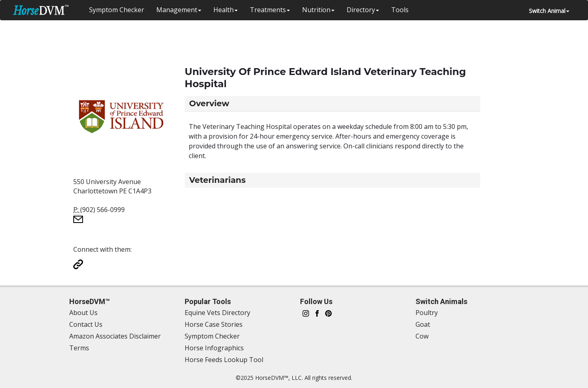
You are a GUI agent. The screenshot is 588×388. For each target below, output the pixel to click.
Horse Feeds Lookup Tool (224, 360)
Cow (422, 336)
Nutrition (318, 10)
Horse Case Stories (214, 324)
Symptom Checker (117, 10)
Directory (363, 10)
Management (179, 10)
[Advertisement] (290, 39)
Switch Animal (549, 11)
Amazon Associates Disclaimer (115, 336)
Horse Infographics (214, 348)
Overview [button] (209, 103)
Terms (79, 348)
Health (226, 10)
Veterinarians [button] (217, 180)
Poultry (427, 313)
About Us (83, 313)
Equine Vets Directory (217, 313)
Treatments (270, 10)
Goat (423, 324)
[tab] (332, 104)
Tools (400, 10)
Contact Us (86, 324)
